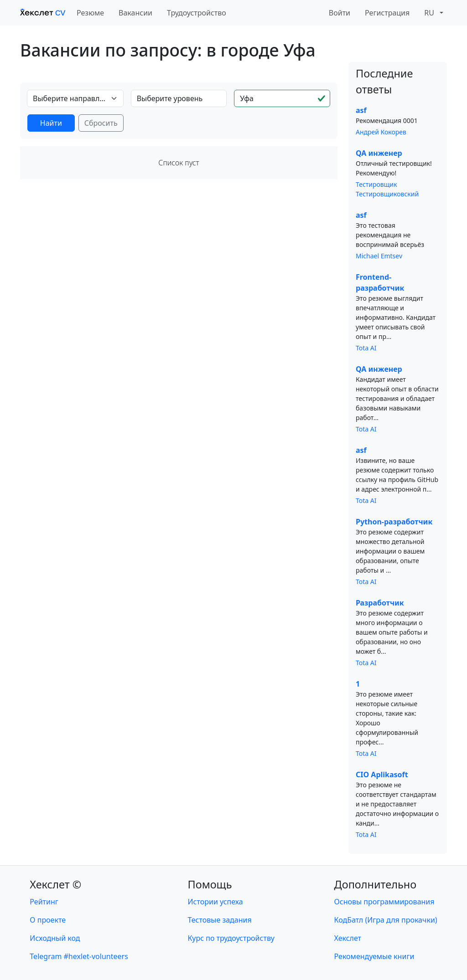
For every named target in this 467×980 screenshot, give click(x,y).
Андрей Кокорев (381, 132)
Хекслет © (55, 884)
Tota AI (366, 348)
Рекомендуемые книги (374, 956)
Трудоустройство (197, 13)
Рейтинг (44, 902)
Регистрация (387, 13)
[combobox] (75, 98)
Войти (340, 13)
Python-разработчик (394, 522)
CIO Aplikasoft (382, 775)
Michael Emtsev (379, 256)
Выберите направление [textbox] (70, 98)
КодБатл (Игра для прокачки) (386, 920)
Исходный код (55, 938)
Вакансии (135, 13)
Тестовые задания (220, 920)
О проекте (48, 920)
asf (361, 110)
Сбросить (101, 123)
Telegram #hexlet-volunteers (79, 956)
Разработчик (380, 603)
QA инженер (379, 153)
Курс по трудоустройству (231, 938)
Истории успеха (215, 902)
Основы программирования (384, 902)
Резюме (90, 13)
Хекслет (348, 938)
